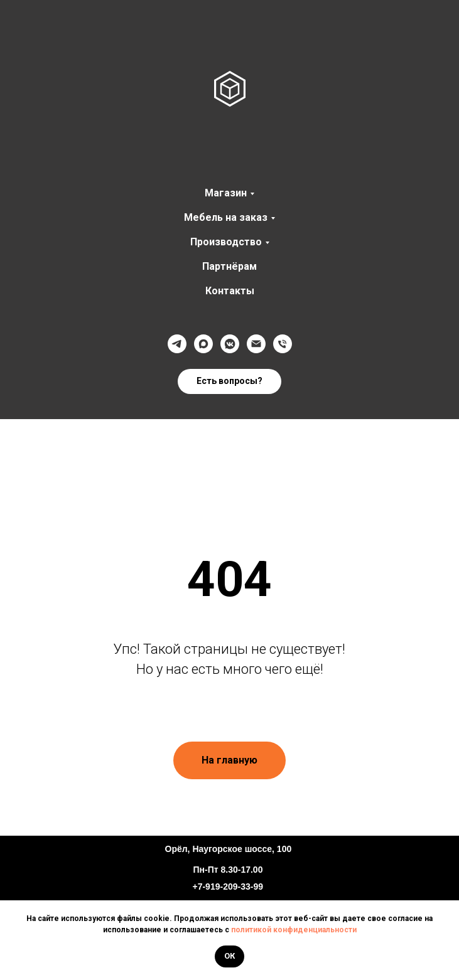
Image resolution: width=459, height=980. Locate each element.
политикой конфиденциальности (294, 930)
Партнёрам (229, 266)
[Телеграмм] (177, 344)
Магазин (226, 193)
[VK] (230, 344)
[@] (256, 344)
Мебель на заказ (226, 217)
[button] (229, 381)
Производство (226, 242)
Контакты (230, 291)
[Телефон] (283, 344)
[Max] (203, 344)
